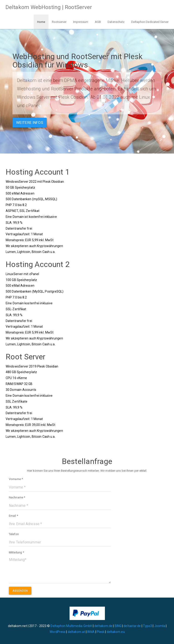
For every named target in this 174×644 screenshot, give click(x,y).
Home (41, 22)
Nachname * (17, 497)
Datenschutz (116, 22)
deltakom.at (76, 632)
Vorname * (16, 479)
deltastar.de (132, 626)
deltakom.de (103, 626)
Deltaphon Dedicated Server (150, 22)
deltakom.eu (116, 632)
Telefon (14, 534)
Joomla (160, 626)
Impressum (81, 22)
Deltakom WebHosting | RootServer (49, 7)
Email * (13, 516)
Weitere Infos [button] (30, 123)
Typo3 (148, 626)
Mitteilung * (16, 552)
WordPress (58, 632)
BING (118, 626)
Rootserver (59, 22)
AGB (98, 22)
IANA (91, 632)
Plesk (101, 632)
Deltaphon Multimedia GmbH (72, 626)
